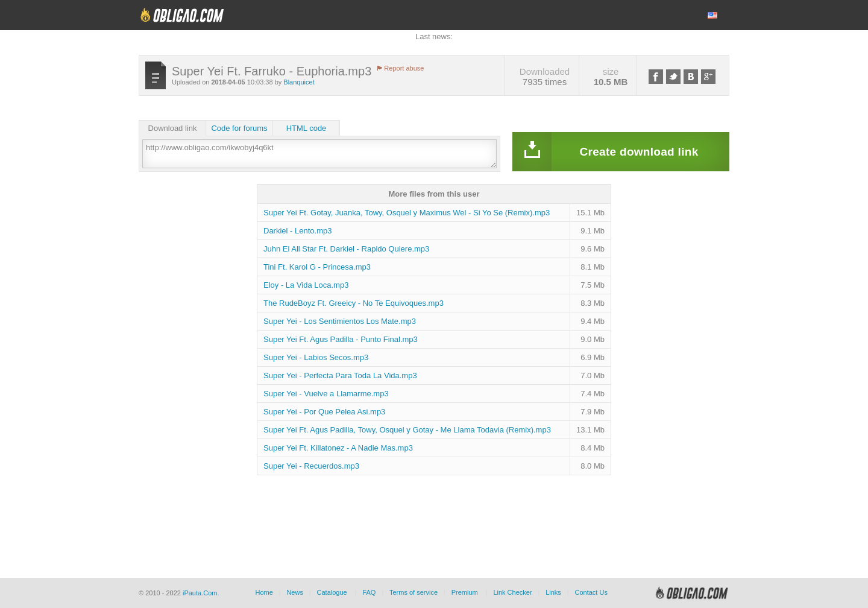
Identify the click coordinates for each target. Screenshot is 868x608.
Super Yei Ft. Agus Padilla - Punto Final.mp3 (341, 339)
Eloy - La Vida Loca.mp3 (306, 285)
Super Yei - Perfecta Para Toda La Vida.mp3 (340, 375)
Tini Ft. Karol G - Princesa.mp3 (317, 267)
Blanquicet (299, 82)
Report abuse (404, 68)
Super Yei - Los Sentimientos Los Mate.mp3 (340, 321)
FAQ (369, 592)
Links (553, 592)
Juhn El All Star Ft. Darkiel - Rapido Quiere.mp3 (346, 249)
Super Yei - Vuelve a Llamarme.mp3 (326, 394)
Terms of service (414, 592)
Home (264, 592)
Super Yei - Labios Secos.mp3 (316, 357)
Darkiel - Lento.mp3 (297, 231)
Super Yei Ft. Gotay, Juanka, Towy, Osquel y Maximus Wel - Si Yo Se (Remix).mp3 (407, 213)
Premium (465, 592)
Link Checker (512, 592)
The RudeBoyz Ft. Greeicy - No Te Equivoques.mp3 (354, 303)
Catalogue (332, 592)
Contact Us (591, 592)
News (295, 592)
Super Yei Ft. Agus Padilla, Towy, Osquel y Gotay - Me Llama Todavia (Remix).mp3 (407, 430)
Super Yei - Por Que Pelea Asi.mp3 (324, 412)
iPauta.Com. (201, 593)
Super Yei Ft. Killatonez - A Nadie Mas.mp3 (338, 448)
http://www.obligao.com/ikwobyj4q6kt (319, 154)
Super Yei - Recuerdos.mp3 (311, 466)
